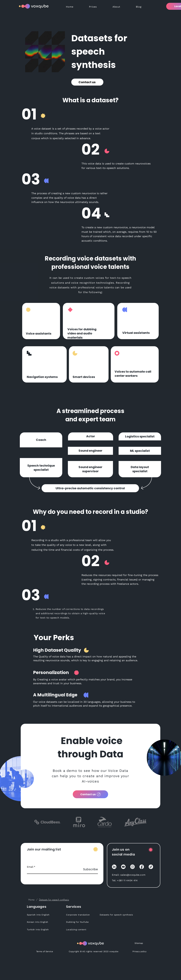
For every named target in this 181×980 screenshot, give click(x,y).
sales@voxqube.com (133, 875)
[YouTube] (123, 867)
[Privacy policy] (139, 952)
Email (30, 867)
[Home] (31, 900)
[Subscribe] (90, 869)
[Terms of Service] (45, 952)
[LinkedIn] (114, 867)
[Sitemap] (139, 943)
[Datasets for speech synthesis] (54, 900)
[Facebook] (142, 867)
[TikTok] (151, 867)
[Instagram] (132, 867)
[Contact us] (87, 82)
